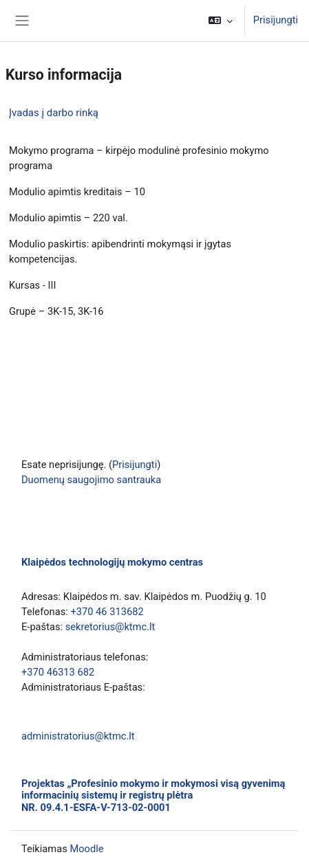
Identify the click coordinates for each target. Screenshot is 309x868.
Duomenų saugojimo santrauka (91, 480)
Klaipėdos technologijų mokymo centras (112, 562)
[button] (221, 21)
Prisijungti (276, 20)
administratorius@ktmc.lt (78, 736)
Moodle (86, 849)
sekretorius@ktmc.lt (110, 627)
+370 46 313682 (107, 612)
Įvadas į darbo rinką (54, 113)
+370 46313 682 (58, 672)
